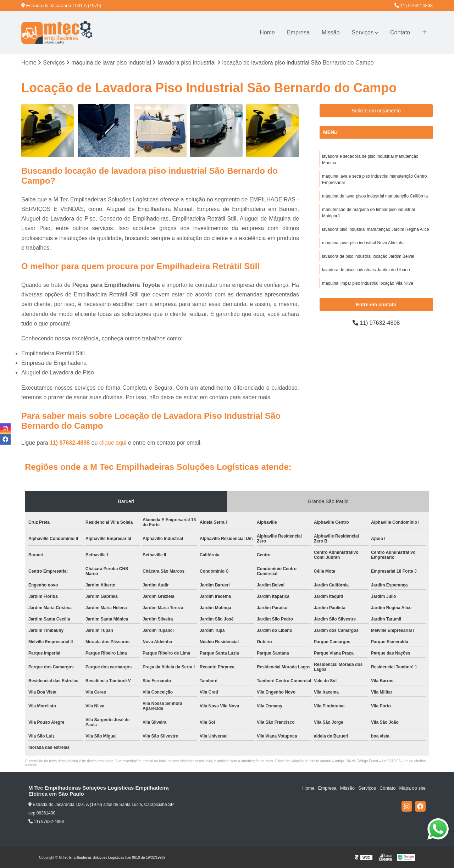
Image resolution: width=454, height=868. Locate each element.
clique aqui (113, 443)
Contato (400, 32)
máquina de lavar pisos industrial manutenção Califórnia (375, 196)
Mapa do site (412, 788)
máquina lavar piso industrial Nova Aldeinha (363, 243)
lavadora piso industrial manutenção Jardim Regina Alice (376, 229)
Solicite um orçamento (376, 111)
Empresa (298, 32)
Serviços (363, 32)
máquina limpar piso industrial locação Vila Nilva (368, 283)
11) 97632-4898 (414, 5)
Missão (331, 32)
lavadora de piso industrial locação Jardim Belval (368, 256)
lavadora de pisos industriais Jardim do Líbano (366, 270)
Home (267, 32)
